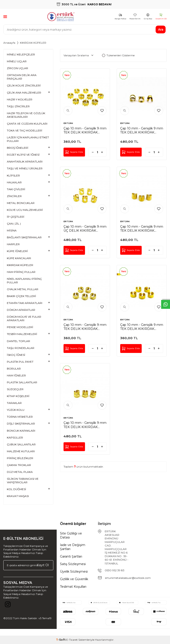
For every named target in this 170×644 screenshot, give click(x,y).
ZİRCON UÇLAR (17, 68)
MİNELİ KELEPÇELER (21, 54)
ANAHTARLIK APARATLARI (25, 161)
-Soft (61, 640)
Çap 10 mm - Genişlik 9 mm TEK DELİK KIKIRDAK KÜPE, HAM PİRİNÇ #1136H (142, 229)
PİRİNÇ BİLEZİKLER (20, 458)
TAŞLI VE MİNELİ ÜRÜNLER (25, 168)
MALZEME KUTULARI (21, 451)
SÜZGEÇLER (15, 389)
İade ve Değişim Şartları (73, 547)
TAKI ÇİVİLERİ (16, 189)
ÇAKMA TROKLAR (19, 465)
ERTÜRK (68, 123)
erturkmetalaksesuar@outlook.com (128, 578)
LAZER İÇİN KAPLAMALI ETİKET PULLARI (28, 139)
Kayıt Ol (43, 565)
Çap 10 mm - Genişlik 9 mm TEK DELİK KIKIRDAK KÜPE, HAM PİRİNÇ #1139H (85, 327)
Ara (161, 29)
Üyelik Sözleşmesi (74, 572)
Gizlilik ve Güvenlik (74, 579)
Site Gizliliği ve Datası (71, 535)
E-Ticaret (72, 640)
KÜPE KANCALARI (19, 258)
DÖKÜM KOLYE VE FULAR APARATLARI (24, 318)
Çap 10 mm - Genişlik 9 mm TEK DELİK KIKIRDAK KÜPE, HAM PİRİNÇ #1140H (85, 130)
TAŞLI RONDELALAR (21, 348)
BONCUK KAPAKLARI (21, 431)
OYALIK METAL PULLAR (23, 289)
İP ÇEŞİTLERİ (16, 217)
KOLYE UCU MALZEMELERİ (25, 210)
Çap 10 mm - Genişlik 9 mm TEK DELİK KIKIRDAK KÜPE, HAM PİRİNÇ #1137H (142, 130)
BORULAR (14, 369)
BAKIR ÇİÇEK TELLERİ (21, 296)
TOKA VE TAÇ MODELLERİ (25, 130)
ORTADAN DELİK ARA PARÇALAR (22, 77)
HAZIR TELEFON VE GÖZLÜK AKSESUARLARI (26, 115)
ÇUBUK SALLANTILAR (21, 444)
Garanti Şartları (71, 556)
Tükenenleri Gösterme (118, 55)
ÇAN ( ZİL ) (14, 224)
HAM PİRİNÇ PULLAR (21, 272)
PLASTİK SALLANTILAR (22, 382)
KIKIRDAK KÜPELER (20, 265)
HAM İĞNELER (16, 375)
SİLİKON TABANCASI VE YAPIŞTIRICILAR (23, 481)
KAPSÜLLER (15, 437)
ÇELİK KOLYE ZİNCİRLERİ (24, 85)
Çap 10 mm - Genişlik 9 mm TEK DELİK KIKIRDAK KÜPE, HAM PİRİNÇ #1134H (85, 425)
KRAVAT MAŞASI (18, 496)
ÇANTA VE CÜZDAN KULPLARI (27, 124)
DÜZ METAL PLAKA (20, 472)
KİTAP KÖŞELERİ (18, 396)
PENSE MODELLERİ (20, 327)
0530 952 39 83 (115, 570)
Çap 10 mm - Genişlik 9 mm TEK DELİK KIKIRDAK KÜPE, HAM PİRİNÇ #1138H (142, 327)
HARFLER (13, 244)
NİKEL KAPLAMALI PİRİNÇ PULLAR (24, 281)
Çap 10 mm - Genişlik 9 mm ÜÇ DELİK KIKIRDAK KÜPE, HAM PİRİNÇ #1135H (85, 229)
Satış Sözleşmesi (73, 564)
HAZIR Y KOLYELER (20, 99)
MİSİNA (12, 230)
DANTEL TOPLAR (18, 341)
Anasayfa (9, 43)
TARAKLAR (14, 403)
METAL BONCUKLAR (21, 203)
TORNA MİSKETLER (20, 417)
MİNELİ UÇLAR (17, 61)
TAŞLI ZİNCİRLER (18, 106)
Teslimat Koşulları (73, 587)
